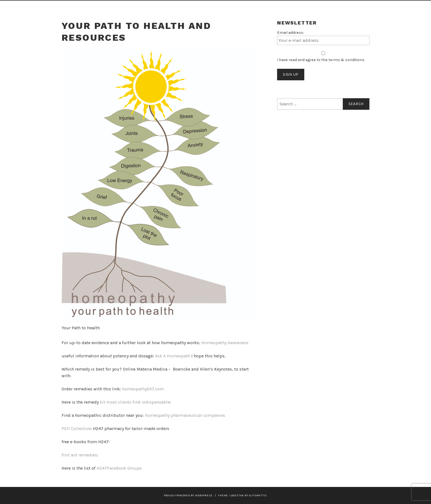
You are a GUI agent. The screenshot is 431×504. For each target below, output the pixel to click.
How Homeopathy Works (204, 8)
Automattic (258, 495)
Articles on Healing (272, 8)
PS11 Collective (76, 428)
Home (71, 8)
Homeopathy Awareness (225, 343)
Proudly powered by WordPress (188, 495)
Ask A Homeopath (173, 356)
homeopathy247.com (143, 389)
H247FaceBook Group (118, 468)
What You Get (149, 8)
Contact (352, 8)
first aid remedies (79, 455)
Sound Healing (105, 8)
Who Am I (317, 8)
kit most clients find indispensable (135, 402)
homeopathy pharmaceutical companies (185, 415)
